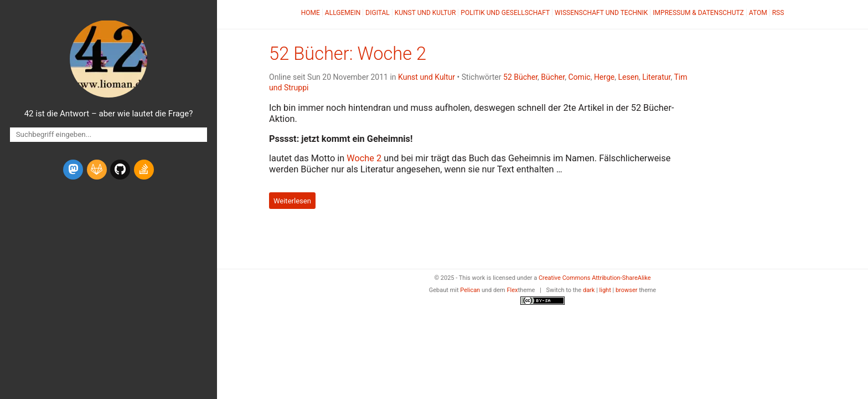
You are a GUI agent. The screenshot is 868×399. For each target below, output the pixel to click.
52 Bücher (520, 77)
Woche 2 (364, 158)
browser (627, 290)
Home (311, 13)
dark (589, 290)
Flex (512, 290)
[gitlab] (97, 170)
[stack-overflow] (144, 170)
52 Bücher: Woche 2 (348, 54)
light (605, 290)
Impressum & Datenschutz (698, 13)
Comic (579, 77)
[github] (120, 170)
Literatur (656, 77)
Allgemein (343, 13)
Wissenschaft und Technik (601, 13)
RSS (778, 13)
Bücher (553, 77)
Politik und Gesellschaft (505, 13)
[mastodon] (73, 170)
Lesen (628, 77)
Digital (377, 13)
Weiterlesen (292, 200)
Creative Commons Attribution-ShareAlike (595, 278)
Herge (604, 77)
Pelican (470, 290)
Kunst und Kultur (425, 13)
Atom (758, 13)
